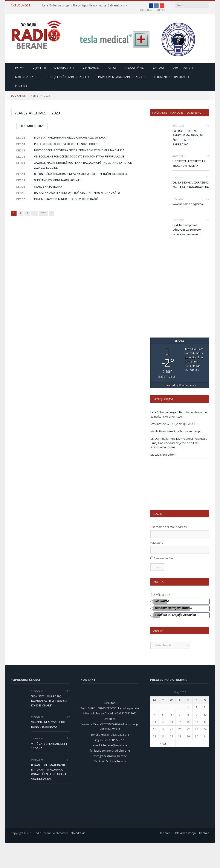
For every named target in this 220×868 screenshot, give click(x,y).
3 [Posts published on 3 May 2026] (205, 733)
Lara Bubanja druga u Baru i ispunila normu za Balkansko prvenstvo (86, 5)
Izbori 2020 (181, 68)
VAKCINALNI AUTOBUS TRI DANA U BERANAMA (48, 750)
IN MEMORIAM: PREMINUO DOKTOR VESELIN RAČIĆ (66, 199)
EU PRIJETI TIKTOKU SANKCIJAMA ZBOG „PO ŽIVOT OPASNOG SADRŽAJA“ (188, 138)
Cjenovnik (91, 68)
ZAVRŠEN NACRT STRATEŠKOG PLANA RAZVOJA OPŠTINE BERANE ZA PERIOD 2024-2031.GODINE (83, 165)
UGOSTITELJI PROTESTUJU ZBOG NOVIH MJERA (189, 164)
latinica (16, 10)
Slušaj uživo (134, 68)
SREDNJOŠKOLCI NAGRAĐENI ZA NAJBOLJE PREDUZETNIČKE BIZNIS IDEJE (81, 174)
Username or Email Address (169, 552)
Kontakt (204, 858)
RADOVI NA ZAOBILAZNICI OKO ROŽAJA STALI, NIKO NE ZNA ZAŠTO (77, 193)
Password (157, 568)
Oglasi (158, 68)
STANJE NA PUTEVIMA (48, 187)
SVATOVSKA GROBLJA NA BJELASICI (173, 449)
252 (44, 213)
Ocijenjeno (194, 113)
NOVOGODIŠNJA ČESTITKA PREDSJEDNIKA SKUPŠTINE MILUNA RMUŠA (79, 150)
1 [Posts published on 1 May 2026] (188, 733)
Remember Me (163, 584)
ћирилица (137, 5)
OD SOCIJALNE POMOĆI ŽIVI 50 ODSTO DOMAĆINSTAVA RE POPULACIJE (79, 157)
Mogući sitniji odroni (163, 480)
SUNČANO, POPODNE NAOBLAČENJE (57, 180)
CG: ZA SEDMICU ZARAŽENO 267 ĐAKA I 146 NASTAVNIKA (191, 185)
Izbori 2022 (24, 77)
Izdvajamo (63, 68)
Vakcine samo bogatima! (188, 204)
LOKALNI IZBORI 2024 (170, 77)
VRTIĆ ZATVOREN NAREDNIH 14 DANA (49, 771)
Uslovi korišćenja (185, 858)
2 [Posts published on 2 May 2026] (196, 733)
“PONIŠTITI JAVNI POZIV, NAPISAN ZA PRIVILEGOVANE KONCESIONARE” (50, 726)
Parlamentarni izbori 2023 (120, 77)
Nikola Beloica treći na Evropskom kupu (176, 457)
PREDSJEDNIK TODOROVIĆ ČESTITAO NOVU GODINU (67, 144)
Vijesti (37, 68)
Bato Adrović (77, 858)
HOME (20, 68)
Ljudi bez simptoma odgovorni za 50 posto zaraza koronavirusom (187, 230)
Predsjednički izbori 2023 (65, 77)
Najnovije (177, 113)
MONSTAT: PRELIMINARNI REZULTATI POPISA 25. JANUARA (71, 138)
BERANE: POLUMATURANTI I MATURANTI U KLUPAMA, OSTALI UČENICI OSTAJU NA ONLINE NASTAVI (49, 797)
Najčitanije (160, 113)
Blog (112, 68)
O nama (21, 86)
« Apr (163, 769)
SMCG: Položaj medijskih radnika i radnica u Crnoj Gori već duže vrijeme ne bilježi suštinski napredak (179, 468)
